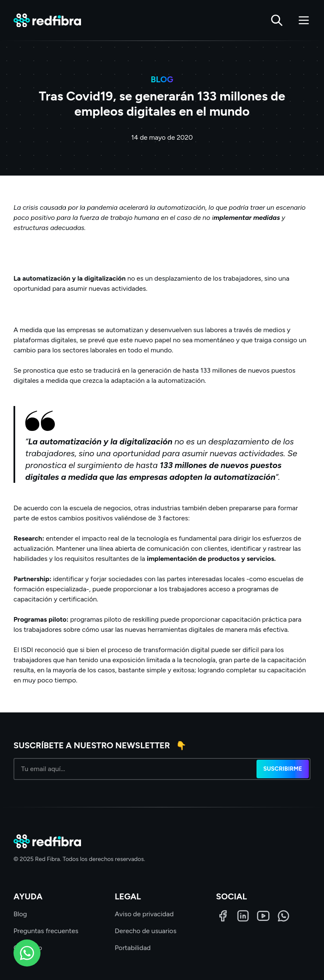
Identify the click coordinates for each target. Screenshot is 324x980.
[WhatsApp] (283, 916)
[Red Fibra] (47, 20)
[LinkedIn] (243, 916)
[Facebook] (223, 916)
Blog (20, 914)
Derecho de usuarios (146, 931)
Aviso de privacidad (144, 914)
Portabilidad (133, 948)
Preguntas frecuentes (46, 931)
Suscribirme (283, 769)
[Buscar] (277, 20)
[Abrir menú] (304, 20)
